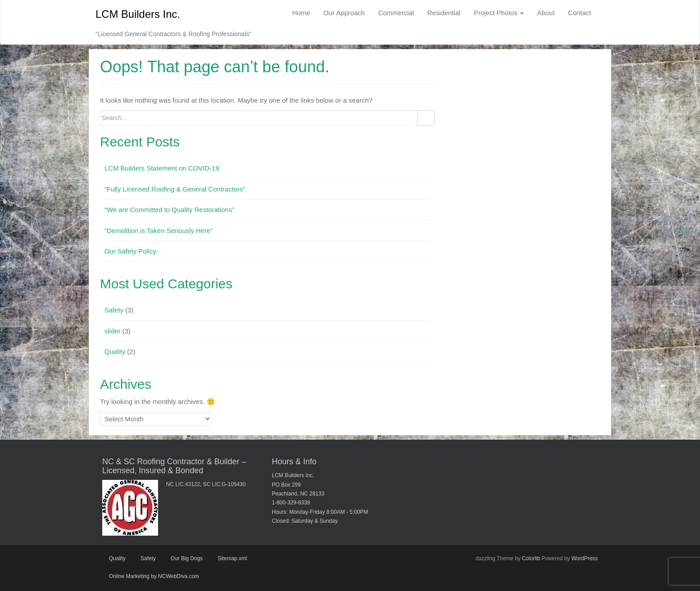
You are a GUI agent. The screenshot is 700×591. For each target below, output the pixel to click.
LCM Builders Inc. (138, 14)
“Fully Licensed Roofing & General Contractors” (175, 189)
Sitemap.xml (232, 558)
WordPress (585, 558)
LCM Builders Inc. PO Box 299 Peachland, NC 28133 (298, 485)
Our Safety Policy (130, 251)
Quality (115, 352)
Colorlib (531, 558)
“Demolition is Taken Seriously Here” (158, 231)
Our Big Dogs (187, 558)
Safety (114, 310)
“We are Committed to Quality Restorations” (169, 210)
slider (112, 331)
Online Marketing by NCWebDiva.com (154, 576)
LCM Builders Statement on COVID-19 (162, 168)
